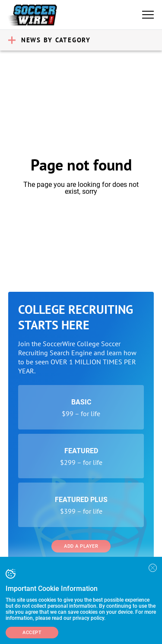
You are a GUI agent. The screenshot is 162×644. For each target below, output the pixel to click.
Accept (32, 633)
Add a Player (81, 546)
